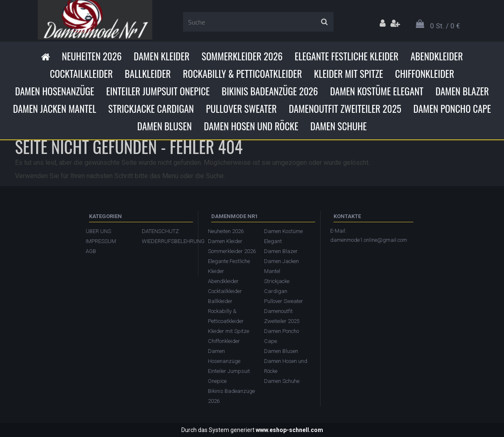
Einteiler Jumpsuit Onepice (158, 91)
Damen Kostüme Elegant (377, 91)
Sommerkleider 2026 (242, 56)
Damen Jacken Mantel (54, 109)
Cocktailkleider (81, 74)
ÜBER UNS (98, 231)
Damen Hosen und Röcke (251, 126)
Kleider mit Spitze (348, 74)
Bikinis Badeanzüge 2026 (270, 91)
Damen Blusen (164, 126)
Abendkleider (437, 56)
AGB (91, 251)
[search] (324, 22)
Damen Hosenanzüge (54, 91)
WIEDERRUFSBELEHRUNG (166, 241)
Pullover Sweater (241, 109)
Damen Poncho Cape (452, 109)
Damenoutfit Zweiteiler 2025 (345, 109)
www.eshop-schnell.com (289, 430)
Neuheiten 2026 (92, 56)
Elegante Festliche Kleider (346, 56)
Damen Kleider (162, 56)
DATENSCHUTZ (160, 231)
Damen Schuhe (338, 126)
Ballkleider (148, 74)
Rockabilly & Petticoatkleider (242, 74)
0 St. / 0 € (445, 26)
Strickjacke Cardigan (151, 109)
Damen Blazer (462, 91)
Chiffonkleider (425, 74)
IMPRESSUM (101, 241)
